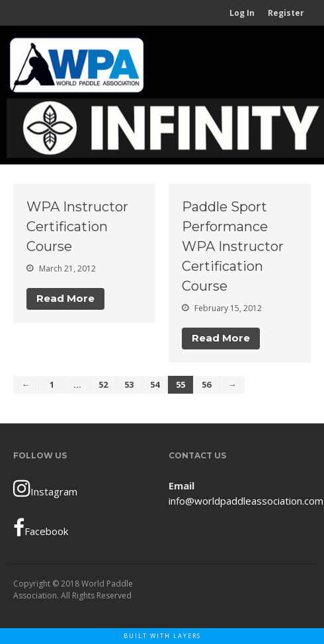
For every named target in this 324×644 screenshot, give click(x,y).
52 (103, 384)
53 (129, 384)
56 (206, 384)
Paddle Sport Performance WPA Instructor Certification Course (233, 246)
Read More (65, 298)
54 (155, 384)
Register (286, 13)
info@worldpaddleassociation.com (246, 501)
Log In (242, 13)
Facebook (41, 528)
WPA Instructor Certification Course (77, 227)
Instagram (45, 488)
